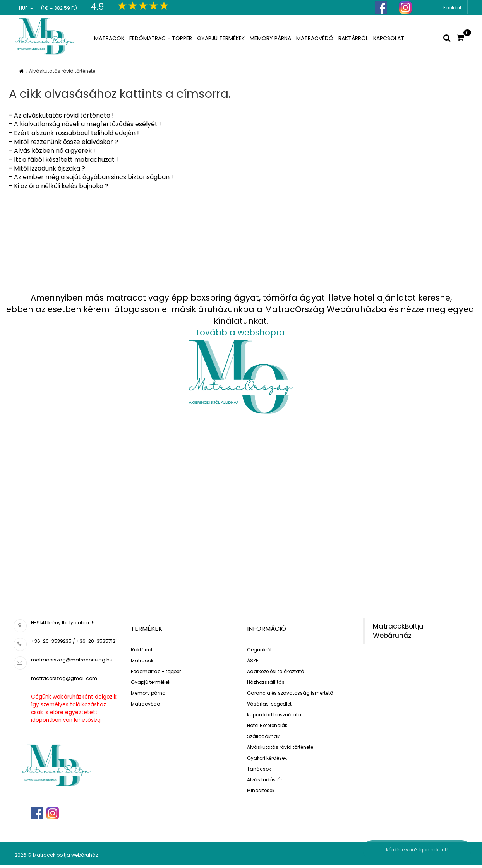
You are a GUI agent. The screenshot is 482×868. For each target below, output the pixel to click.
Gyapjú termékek (151, 682)
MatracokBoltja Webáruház (398, 631)
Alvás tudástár (265, 780)
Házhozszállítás (266, 682)
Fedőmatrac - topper (156, 671)
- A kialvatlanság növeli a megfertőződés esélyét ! (85, 124)
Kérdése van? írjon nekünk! (417, 850)
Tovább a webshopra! (241, 332)
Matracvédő (145, 704)
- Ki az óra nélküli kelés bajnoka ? (59, 186)
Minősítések (261, 790)
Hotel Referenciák (267, 725)
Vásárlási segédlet (269, 704)
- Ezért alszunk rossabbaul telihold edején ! (74, 133)
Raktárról (142, 650)
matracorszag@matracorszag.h (70, 660)
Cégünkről (259, 650)
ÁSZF (253, 660)
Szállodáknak (263, 736)
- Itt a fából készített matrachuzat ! (63, 160)
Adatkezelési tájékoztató (275, 671)
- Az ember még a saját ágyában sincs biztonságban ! (91, 177)
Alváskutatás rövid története (280, 747)
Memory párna (148, 693)
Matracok (142, 660)
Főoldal (452, 8)
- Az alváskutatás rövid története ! (61, 115)
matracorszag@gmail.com (64, 678)
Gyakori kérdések (267, 758)
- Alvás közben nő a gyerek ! (52, 151)
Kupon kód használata (274, 715)
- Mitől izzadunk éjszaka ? (47, 168)
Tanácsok (259, 769)
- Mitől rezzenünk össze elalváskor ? (63, 142)
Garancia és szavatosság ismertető (290, 693)
